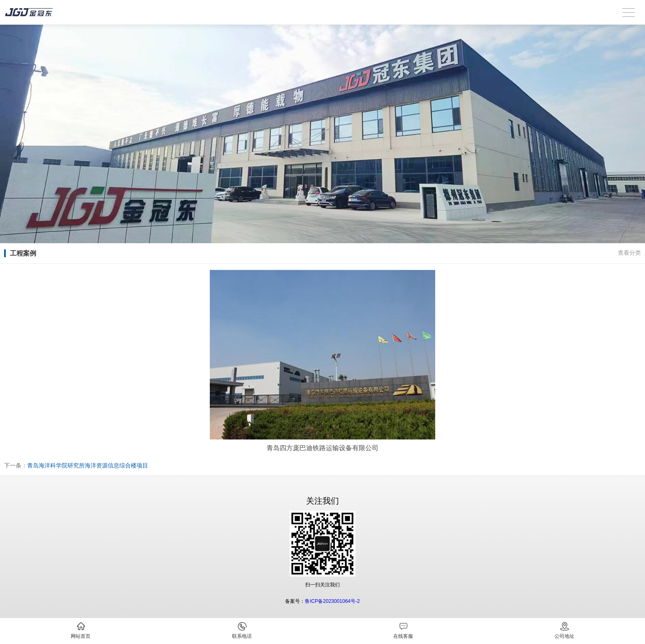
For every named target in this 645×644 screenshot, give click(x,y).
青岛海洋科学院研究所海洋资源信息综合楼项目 (88, 465)
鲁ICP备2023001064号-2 (332, 601)
